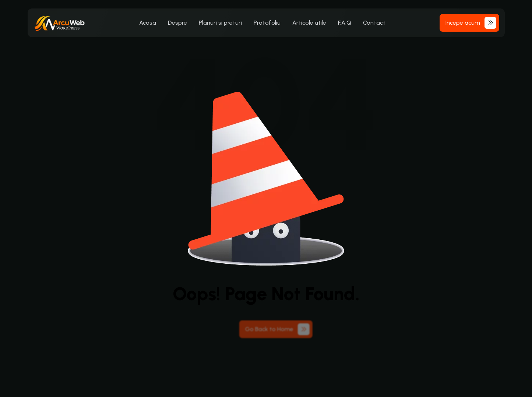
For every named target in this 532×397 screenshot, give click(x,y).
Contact (374, 23)
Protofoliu (267, 23)
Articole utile (309, 23)
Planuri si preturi (220, 23)
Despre (177, 23)
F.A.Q (345, 23)
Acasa (148, 23)
